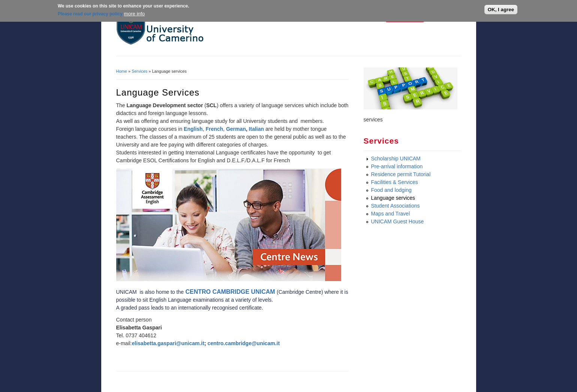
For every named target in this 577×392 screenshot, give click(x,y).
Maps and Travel (391, 214)
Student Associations (396, 206)
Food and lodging (391, 190)
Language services (393, 198)
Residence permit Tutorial (401, 174)
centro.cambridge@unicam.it (244, 343)
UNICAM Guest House (398, 221)
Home (122, 71)
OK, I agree (501, 10)
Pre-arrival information (397, 166)
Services (139, 71)
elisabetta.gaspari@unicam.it (168, 343)
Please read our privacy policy (90, 13)
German (236, 129)
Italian (256, 129)
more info (135, 13)
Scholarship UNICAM (396, 159)
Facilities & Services (395, 182)
